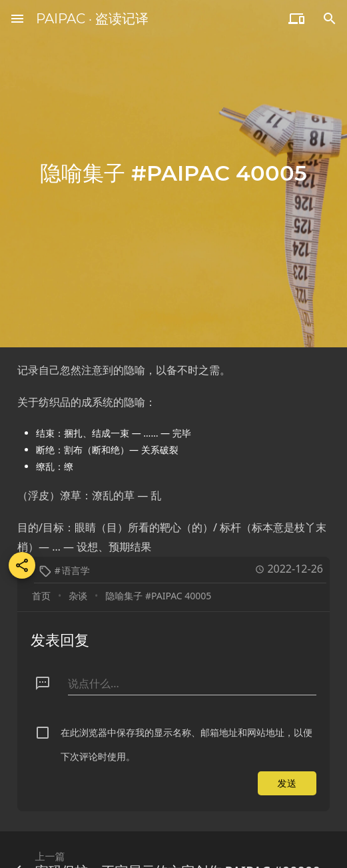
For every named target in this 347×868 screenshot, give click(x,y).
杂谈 (78, 596)
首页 (41, 596)
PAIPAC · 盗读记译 (92, 19)
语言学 (76, 570)
